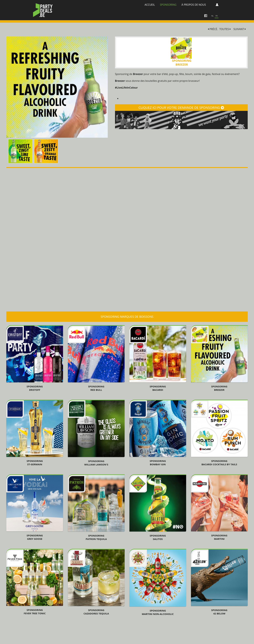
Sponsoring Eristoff (35, 388)
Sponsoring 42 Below (219, 612)
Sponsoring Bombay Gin (158, 463)
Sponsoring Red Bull (96, 388)
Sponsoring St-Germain (35, 463)
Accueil (150, 5)
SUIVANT (240, 29)
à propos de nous (194, 5)
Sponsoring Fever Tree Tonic (35, 612)
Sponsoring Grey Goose (35, 537)
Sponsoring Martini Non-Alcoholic (158, 612)
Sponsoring (168, 5)
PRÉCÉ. (213, 29)
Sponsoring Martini (219, 537)
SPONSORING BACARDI (158, 388)
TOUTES (225, 29)
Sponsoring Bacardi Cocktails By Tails (219, 463)
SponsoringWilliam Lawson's (96, 463)
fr (217, 16)
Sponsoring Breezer (219, 388)
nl (213, 16)
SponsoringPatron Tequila (96, 537)
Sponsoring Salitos (158, 537)
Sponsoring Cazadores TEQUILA (96, 612)
